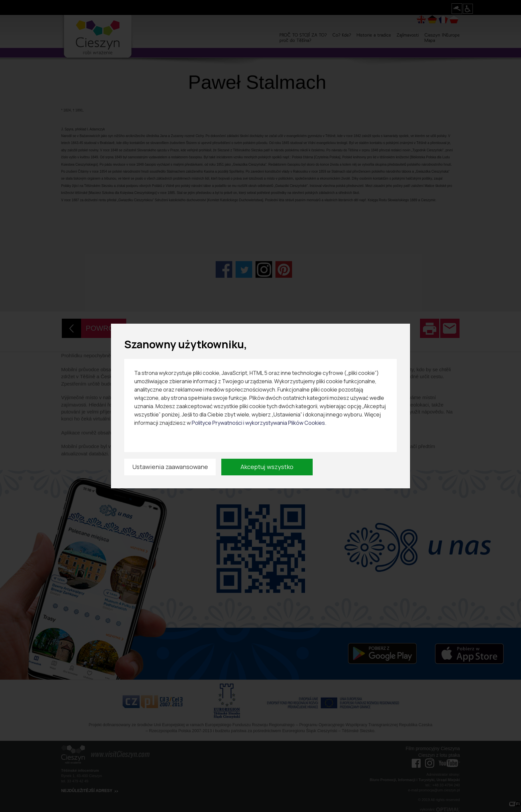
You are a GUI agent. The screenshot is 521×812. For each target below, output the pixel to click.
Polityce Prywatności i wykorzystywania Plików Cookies (258, 423)
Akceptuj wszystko (267, 467)
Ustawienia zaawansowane (170, 467)
